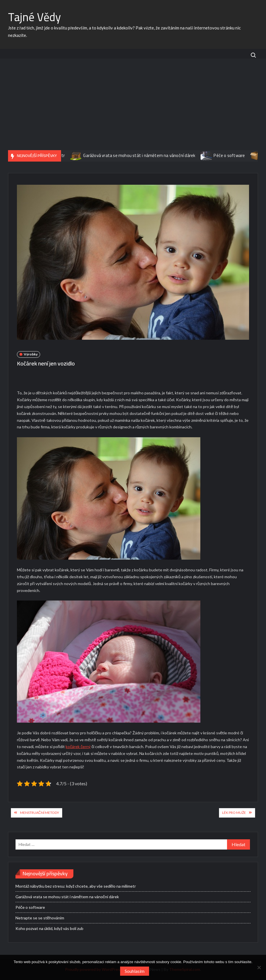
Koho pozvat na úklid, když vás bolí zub (49, 928)
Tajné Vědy (34, 17)
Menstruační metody (40, 813)
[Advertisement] (133, 107)
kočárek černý (78, 747)
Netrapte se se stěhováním (40, 918)
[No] (259, 967)
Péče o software (30, 907)
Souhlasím (135, 971)
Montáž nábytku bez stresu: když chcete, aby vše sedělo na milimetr (76, 886)
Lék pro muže (234, 813)
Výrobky (31, 354)
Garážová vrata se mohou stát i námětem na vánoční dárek (169, 155)
